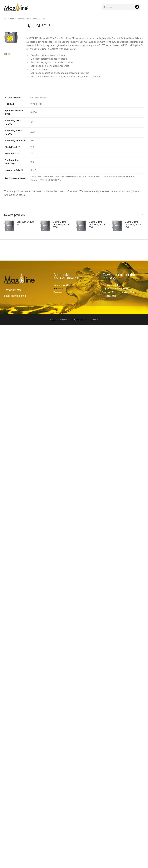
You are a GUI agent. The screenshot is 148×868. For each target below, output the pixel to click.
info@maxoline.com (15, 296)
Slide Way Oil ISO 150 (25, 223)
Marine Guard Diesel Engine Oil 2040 (97, 224)
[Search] (109, 7)
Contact (95, 320)
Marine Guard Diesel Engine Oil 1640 (133, 224)
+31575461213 (12, 290)
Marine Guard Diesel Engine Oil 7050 (61, 224)
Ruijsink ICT (81, 320)
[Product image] (9, 226)
